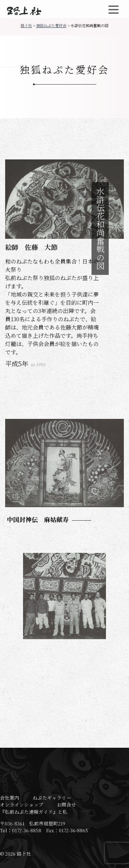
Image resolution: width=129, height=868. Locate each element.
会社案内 (10, 798)
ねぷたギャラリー (52, 798)
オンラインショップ (22, 804)
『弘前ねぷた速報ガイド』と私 (34, 812)
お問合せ (66, 804)
